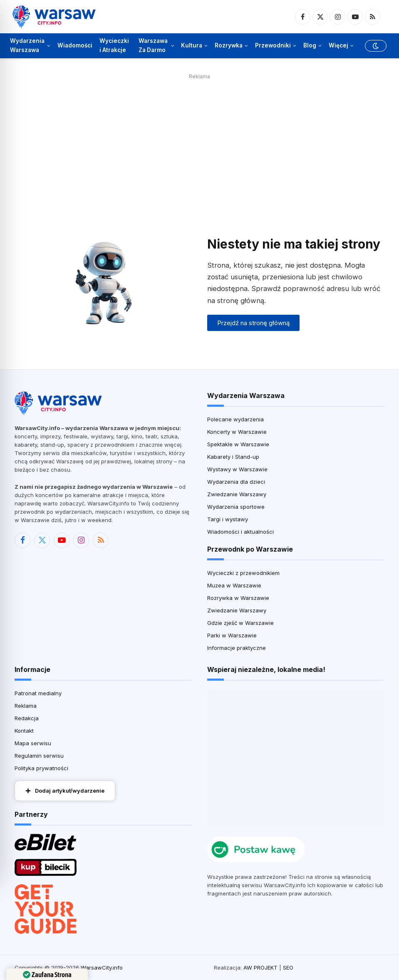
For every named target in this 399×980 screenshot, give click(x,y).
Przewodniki (273, 45)
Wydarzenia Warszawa (27, 45)
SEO (288, 968)
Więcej (338, 45)
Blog (310, 45)
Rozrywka (229, 45)
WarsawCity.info (102, 968)
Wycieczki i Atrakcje (114, 45)
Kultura (192, 45)
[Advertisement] (199, 140)
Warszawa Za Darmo (153, 45)
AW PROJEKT (260, 968)
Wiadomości (75, 45)
